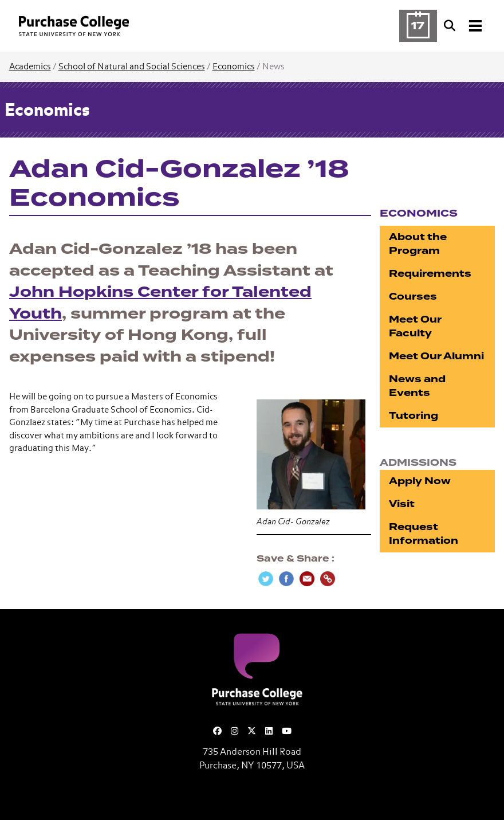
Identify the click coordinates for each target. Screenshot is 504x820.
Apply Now (420, 481)
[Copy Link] (328, 579)
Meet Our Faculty (415, 326)
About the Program (418, 244)
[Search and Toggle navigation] (464, 26)
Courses (413, 297)
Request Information (424, 534)
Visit (402, 504)
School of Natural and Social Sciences (132, 67)
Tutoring (414, 416)
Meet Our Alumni (436, 356)
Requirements (430, 274)
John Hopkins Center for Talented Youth (160, 303)
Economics (234, 67)
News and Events (417, 386)
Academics (30, 67)
